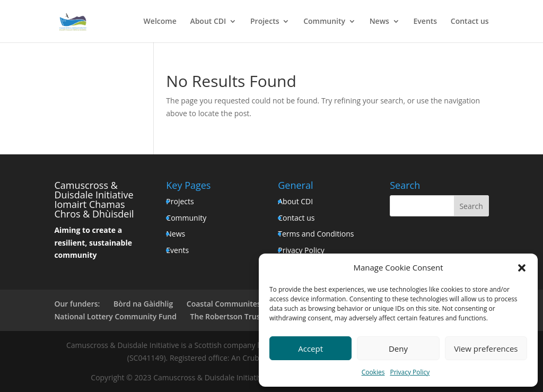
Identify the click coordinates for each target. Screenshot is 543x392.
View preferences (486, 349)
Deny (398, 349)
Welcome (160, 22)
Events (426, 22)
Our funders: (77, 304)
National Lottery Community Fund (115, 316)
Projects (265, 22)
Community (324, 22)
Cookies (373, 372)
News (379, 22)
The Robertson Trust (227, 316)
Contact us (470, 22)
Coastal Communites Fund (234, 304)
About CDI (208, 22)
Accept (310, 349)
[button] (522, 268)
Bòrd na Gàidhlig (143, 304)
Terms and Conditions (316, 234)
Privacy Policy (410, 372)
